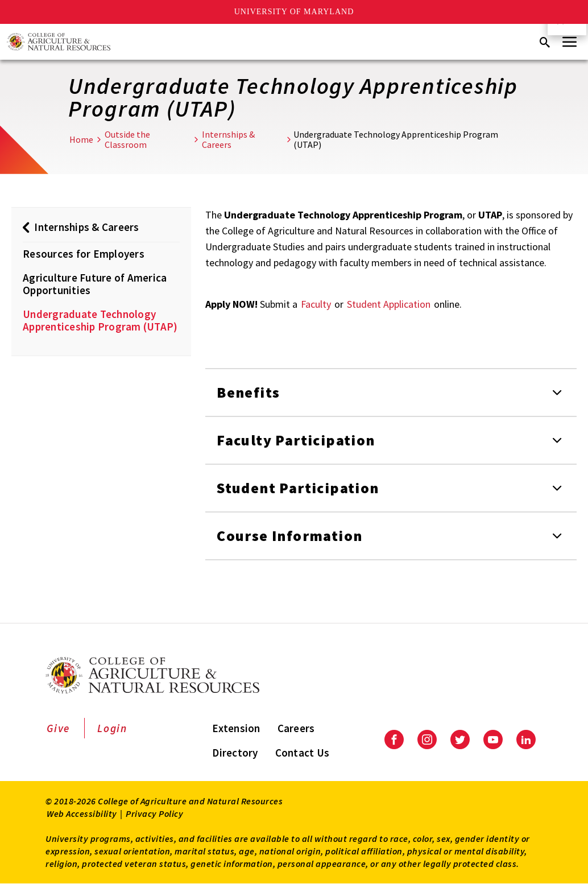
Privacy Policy (154, 813)
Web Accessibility (82, 813)
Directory (235, 753)
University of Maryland (294, 12)
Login (112, 728)
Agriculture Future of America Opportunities (95, 284)
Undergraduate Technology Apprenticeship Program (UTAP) (100, 320)
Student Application (389, 304)
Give (58, 728)
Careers (296, 728)
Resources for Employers (84, 254)
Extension (236, 728)
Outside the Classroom (127, 139)
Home (81, 139)
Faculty (316, 304)
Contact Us (303, 753)
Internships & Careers (228, 139)
